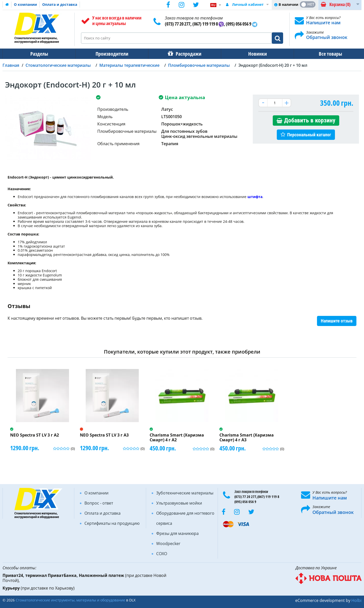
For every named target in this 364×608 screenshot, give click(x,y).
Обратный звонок (327, 37)
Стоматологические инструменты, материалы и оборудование (70, 600)
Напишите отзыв (337, 321)
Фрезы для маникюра (177, 533)
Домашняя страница (7, 5)
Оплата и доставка (60, 4)
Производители (110, 54)
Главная (11, 65)
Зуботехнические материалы (185, 493)
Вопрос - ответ (99, 503)
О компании (25, 4)
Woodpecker (168, 544)
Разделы (39, 54)
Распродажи (186, 54)
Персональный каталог (309, 135)
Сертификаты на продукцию (112, 523)
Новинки (254, 54)
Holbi (356, 600)
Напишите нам (323, 23)
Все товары (326, 54)
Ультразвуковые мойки (179, 503)
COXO (162, 554)
